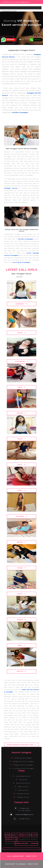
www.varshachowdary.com (22, 745)
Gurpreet (22, 304)
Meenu (22, 542)
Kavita (22, 671)
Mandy (22, 620)
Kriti (22, 465)
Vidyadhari (22, 361)
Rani (22, 645)
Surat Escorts (23, 790)
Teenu (22, 568)
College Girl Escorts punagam (23, 761)
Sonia (22, 439)
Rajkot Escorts (23, 787)
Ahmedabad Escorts (23, 776)
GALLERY (26, 835)
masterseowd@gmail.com (22, 2)
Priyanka (22, 516)
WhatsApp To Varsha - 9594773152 (22, 864)
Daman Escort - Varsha (26, 843)
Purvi (22, 490)
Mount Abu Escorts (23, 783)
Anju (22, 387)
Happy (22, 594)
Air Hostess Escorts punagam (23, 768)
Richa (22, 333)
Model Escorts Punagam (23, 758)
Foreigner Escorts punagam (23, 765)
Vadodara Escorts (23, 794)
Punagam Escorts (23, 797)
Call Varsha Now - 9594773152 (22, 856)
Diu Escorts (23, 780)
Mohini (22, 413)
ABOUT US (16, 835)
